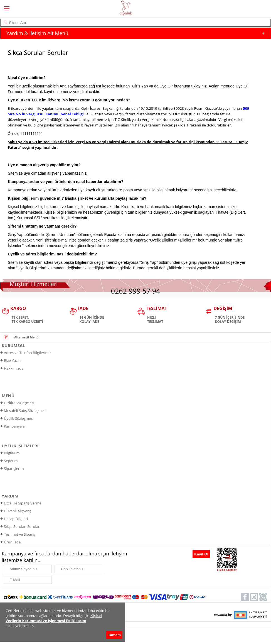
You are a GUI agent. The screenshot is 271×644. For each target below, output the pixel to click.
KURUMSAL (13, 345)
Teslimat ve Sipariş (19, 534)
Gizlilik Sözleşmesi (19, 403)
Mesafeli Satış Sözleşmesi (25, 411)
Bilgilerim (12, 453)
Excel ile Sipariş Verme (23, 503)
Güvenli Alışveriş (18, 511)
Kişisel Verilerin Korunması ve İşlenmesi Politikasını (54, 618)
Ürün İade (12, 542)
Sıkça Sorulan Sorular (22, 526)
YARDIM (10, 496)
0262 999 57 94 (136, 291)
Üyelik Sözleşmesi (19, 418)
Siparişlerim (14, 469)
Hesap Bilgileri (16, 519)
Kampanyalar (15, 426)
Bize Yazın (12, 360)
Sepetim (11, 461)
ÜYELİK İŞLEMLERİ (20, 446)
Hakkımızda (14, 368)
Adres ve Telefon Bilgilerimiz (28, 353)
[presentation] (163, 556)
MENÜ (8, 396)
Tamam (114, 635)
